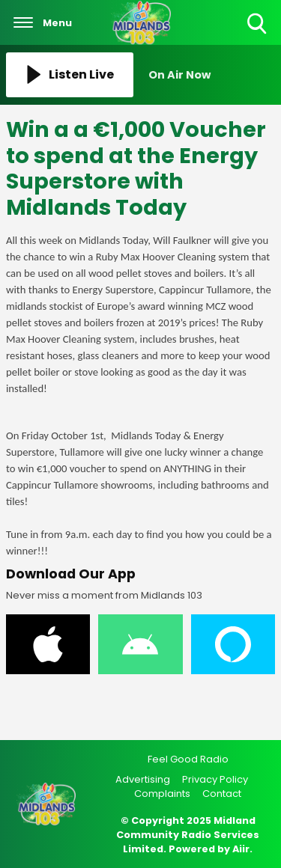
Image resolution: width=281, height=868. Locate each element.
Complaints (162, 794)
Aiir (241, 849)
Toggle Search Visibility (258, 24)
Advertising (143, 779)
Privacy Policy (215, 779)
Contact (222, 794)
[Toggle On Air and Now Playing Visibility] (212, 75)
